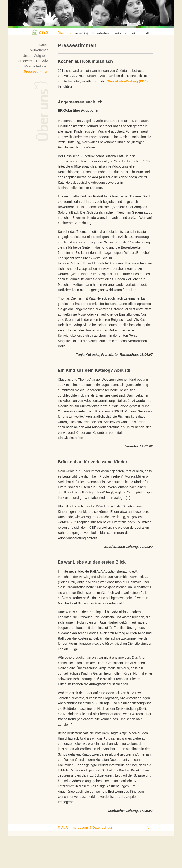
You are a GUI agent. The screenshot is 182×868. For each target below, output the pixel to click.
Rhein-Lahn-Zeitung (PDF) (127, 81)
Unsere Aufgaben (36, 56)
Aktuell (43, 45)
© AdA (63, 828)
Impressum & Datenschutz (91, 828)
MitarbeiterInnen (36, 66)
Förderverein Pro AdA (32, 61)
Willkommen (39, 50)
